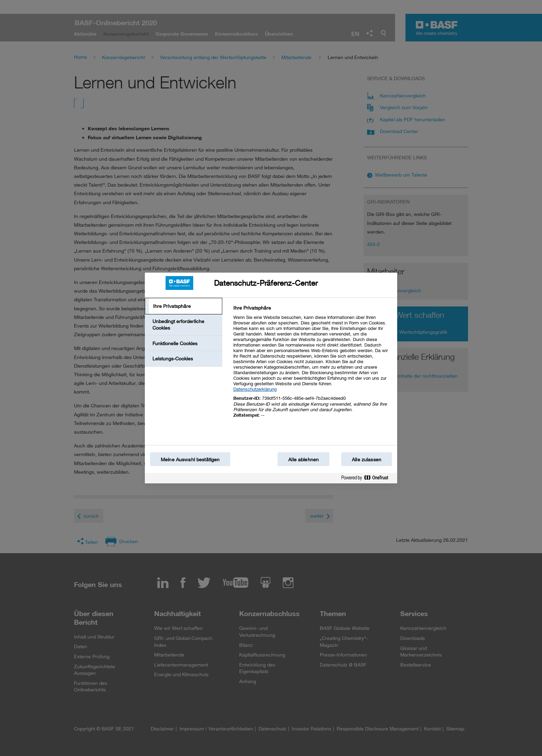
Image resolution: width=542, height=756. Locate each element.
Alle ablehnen (303, 459)
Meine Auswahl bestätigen (190, 459)
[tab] (184, 306)
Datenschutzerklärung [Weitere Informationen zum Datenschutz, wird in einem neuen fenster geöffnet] (255, 389)
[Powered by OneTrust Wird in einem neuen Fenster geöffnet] (367, 479)
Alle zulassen (367, 459)
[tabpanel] (312, 365)
